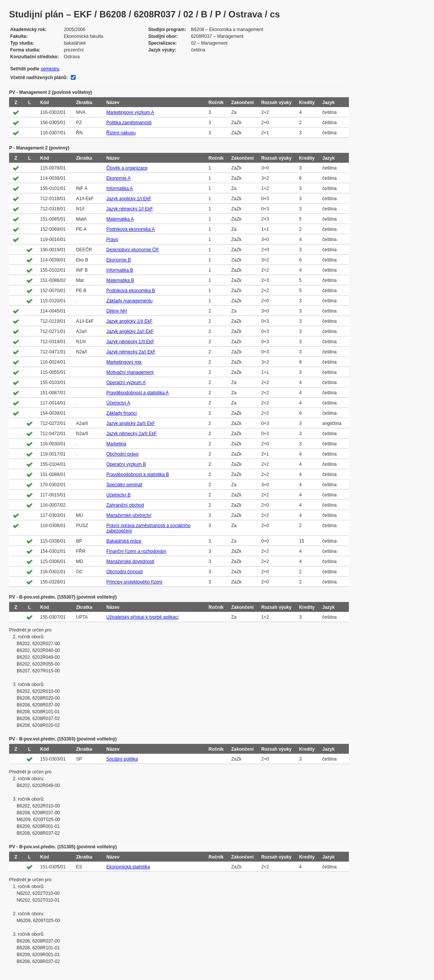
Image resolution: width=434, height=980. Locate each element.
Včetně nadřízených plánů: (39, 78)
